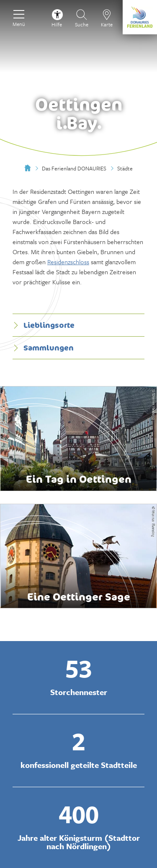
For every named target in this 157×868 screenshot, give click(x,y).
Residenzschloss (68, 262)
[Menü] (19, 17)
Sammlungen (43, 348)
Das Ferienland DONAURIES (74, 168)
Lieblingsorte (44, 325)
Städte (125, 168)
